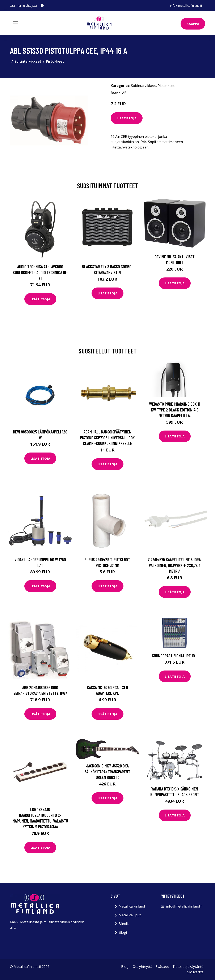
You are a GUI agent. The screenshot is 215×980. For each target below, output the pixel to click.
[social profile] (42, 6)
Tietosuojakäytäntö (188, 967)
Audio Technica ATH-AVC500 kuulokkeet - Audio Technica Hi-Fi (40, 272)
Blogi (123, 932)
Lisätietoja (127, 118)
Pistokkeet (55, 61)
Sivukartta (195, 972)
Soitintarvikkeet (28, 61)
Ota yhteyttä (142, 967)
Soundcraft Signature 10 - (175, 656)
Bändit (124, 924)
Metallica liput (130, 915)
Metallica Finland (132, 906)
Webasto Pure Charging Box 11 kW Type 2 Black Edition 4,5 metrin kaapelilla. (175, 410)
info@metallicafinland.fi (186, 6)
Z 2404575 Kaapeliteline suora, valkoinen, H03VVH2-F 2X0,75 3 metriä (175, 565)
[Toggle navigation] (16, 23)
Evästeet (162, 967)
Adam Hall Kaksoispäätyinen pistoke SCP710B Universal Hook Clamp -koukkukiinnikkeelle (107, 437)
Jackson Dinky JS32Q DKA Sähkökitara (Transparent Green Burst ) (107, 771)
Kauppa (193, 24)
